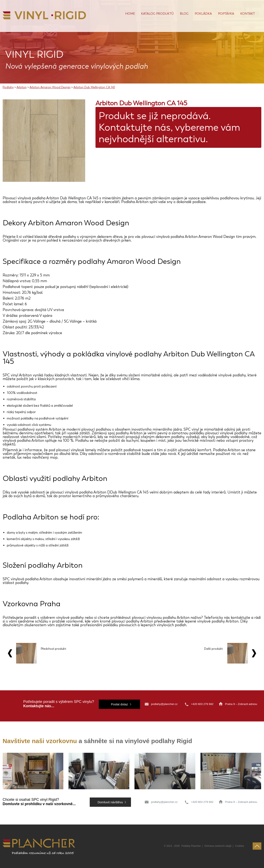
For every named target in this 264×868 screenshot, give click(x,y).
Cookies (240, 846)
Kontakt (248, 14)
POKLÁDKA (203, 14)
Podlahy (8, 87)
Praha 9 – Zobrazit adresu (241, 704)
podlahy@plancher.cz (164, 704)
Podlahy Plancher (191, 846)
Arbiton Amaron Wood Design (50, 87)
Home (130, 14)
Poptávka (226, 14)
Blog (184, 14)
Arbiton (22, 87)
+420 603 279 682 (203, 704)
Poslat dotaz (120, 704)
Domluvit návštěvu (110, 802)
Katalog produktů (157, 14)
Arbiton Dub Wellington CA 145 (94, 87)
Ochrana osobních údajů (218, 846)
